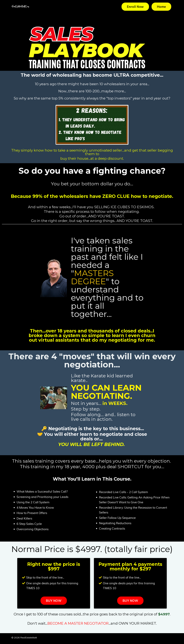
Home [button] (161, 7)
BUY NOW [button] (54, 603)
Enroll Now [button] (135, 7)
